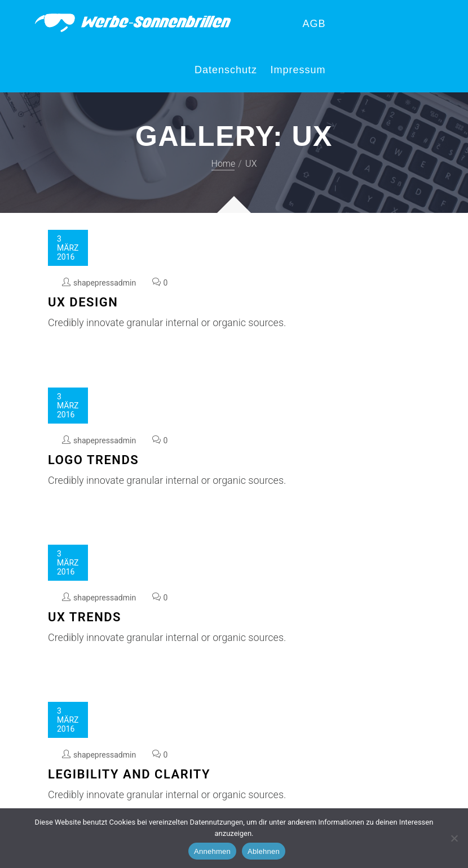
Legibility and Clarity (129, 774)
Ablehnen (264, 851)
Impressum (298, 70)
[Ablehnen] (454, 838)
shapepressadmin (105, 283)
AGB (314, 24)
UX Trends (85, 617)
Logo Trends (93, 460)
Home (224, 164)
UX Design (83, 302)
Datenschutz (226, 70)
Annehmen (212, 851)
